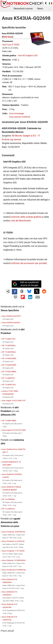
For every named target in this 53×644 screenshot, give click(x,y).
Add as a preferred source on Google (26, 284)
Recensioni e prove (23, 9)
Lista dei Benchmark (20, 221)
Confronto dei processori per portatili (28, 263)
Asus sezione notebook (20, 117)
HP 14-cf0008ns (8, 499)
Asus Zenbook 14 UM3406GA (14, 560)
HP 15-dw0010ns (9, 385)
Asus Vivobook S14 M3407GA (14, 570)
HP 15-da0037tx (8, 378)
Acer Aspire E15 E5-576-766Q (14, 430)
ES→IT (37, 136)
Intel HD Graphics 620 (28, 56)
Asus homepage (17, 114)
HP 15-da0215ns (9, 339)
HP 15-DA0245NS (9, 365)
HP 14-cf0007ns (8, 509)
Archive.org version (11, 139)
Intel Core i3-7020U (11, 45)
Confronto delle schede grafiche (26, 217)
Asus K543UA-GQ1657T (12, 316)
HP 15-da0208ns (9, 345)
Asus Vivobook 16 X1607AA (13, 541)
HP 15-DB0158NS (9, 421)
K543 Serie (8, 37)
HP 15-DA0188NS (9, 372)
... (50, 9)
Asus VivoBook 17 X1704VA (13, 551)
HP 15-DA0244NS (9, 358)
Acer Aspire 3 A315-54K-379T (14, 401)
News (40, 9)
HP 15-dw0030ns (9, 352)
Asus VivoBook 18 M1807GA (13, 532)
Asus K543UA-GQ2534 (11, 323)
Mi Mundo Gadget (21, 136)
